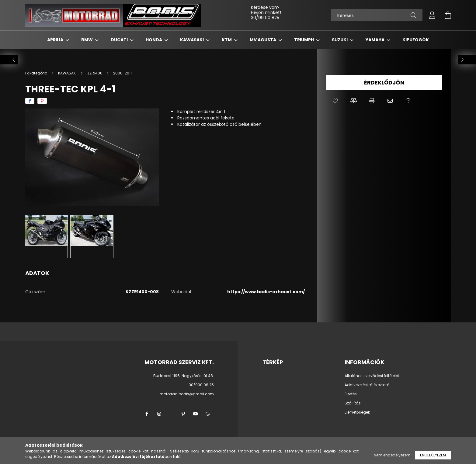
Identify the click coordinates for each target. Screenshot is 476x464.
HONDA (154, 40)
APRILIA (56, 40)
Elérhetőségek (357, 412)
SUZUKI (340, 40)
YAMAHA (375, 40)
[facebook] (30, 101)
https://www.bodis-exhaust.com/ (266, 292)
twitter (171, 414)
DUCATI (120, 40)
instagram (159, 414)
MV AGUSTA (263, 40)
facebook (147, 414)
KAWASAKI (192, 40)
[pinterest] (42, 101)
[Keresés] (377, 15)
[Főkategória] (37, 73)
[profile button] (432, 15)
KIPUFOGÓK (416, 40)
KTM (227, 40)
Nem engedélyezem (392, 455)
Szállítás (353, 403)
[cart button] (448, 15)
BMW (87, 40)
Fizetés (351, 394)
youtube (196, 414)
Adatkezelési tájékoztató (367, 385)
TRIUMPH (304, 40)
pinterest (183, 414)
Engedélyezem (433, 455)
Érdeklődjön (384, 82)
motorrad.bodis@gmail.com (187, 394)
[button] (335, 101)
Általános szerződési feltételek (372, 376)
